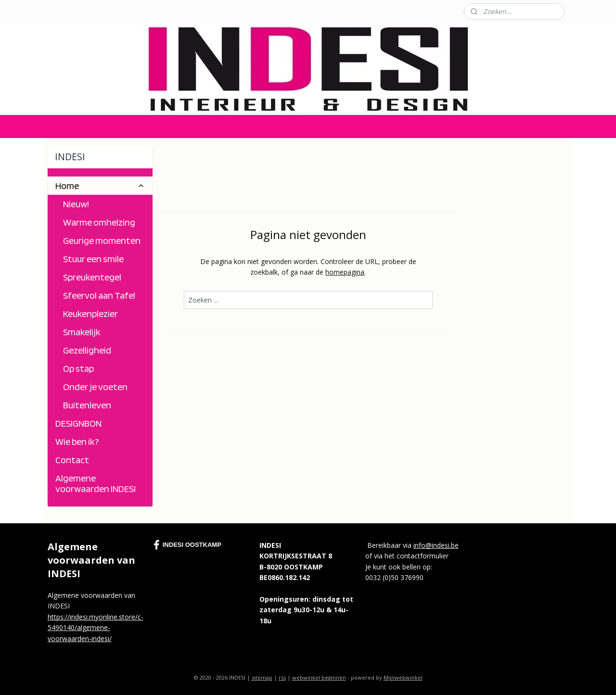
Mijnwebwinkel (403, 677)
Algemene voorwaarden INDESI (96, 483)
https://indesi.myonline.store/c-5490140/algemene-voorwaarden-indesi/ (96, 628)
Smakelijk (82, 332)
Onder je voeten (95, 387)
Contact (56, 11)
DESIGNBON (78, 423)
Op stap (78, 368)
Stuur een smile (93, 259)
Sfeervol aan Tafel (99, 295)
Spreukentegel (92, 277)
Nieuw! (76, 204)
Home (100, 186)
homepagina (345, 272)
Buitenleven (87, 405)
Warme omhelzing (99, 222)
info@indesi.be (436, 545)
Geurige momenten (102, 240)
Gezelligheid (87, 350)
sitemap (262, 677)
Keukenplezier (90, 314)
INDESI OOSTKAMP (187, 545)
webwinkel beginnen (319, 677)
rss (282, 677)
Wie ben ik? (77, 442)
